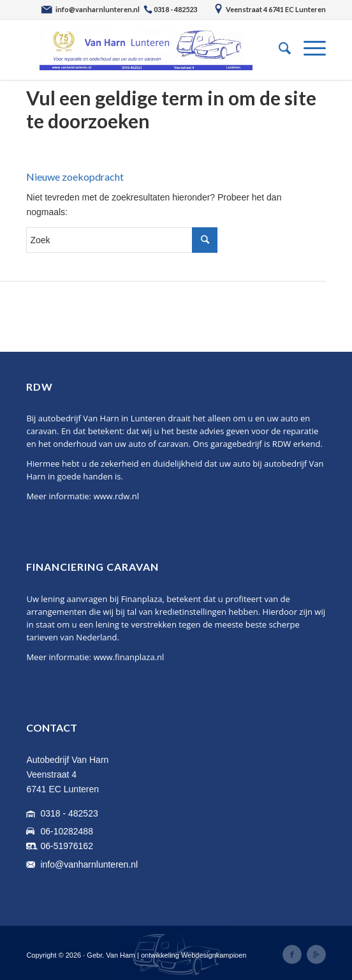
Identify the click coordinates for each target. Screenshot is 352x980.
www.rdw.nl (116, 496)
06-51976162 (67, 846)
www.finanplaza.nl (128, 657)
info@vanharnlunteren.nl (89, 864)
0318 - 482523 (69, 813)
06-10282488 (67, 831)
